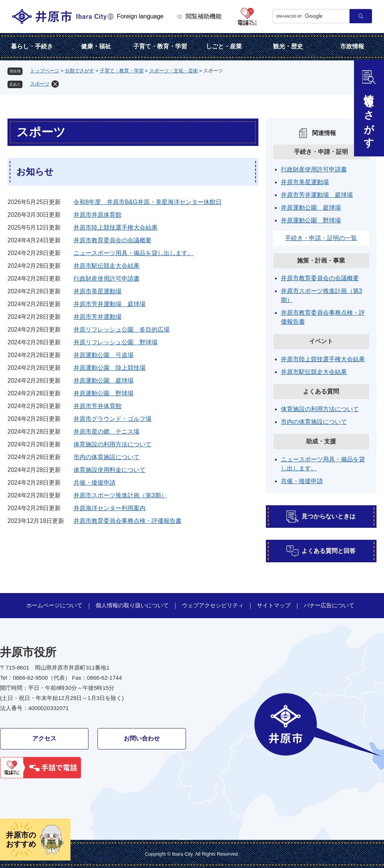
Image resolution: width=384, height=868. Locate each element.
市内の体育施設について (106, 457)
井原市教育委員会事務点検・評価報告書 (127, 521)
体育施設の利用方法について (112, 444)
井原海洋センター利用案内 (109, 508)
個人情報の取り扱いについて (132, 605)
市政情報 (352, 46)
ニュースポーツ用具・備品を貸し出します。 (133, 253)
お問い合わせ (142, 738)
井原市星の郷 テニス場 (106, 432)
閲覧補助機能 (204, 16)
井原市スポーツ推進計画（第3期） (120, 495)
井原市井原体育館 (97, 215)
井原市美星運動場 (97, 291)
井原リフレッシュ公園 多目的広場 (121, 330)
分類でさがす (79, 71)
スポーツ (40, 84)
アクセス (44, 738)
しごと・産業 (224, 46)
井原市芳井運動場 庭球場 (109, 304)
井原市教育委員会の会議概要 (112, 240)
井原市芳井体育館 (97, 406)
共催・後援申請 (94, 483)
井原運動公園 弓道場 (103, 355)
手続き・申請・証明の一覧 (321, 238)
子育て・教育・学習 (160, 46)
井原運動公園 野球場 (103, 393)
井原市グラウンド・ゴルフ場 (112, 419)
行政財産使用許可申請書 (106, 279)
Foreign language (140, 16)
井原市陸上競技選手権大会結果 (115, 228)
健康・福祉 (96, 46)
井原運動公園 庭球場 (103, 381)
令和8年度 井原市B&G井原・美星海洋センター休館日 (148, 202)
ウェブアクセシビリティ (213, 605)
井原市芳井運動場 (97, 317)
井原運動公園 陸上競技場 (109, 368)
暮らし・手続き (32, 46)
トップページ (45, 71)
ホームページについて (54, 605)
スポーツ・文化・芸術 (174, 71)
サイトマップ (274, 605)
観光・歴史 (288, 46)
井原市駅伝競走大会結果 (106, 266)
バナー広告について (329, 605)
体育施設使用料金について (109, 470)
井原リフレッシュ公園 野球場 (115, 342)
